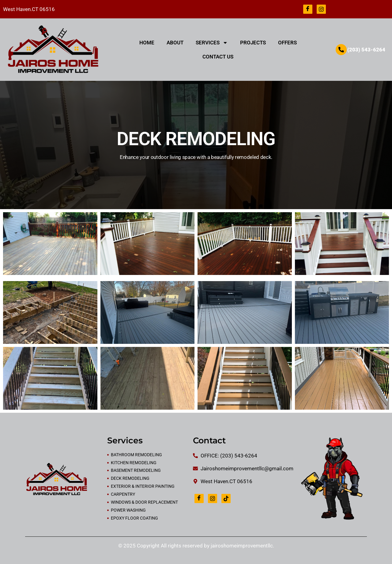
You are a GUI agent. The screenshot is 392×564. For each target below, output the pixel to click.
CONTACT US (218, 57)
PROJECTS (253, 43)
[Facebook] (308, 9)
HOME (147, 43)
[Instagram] (321, 9)
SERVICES (212, 43)
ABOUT (175, 43)
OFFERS (287, 43)
